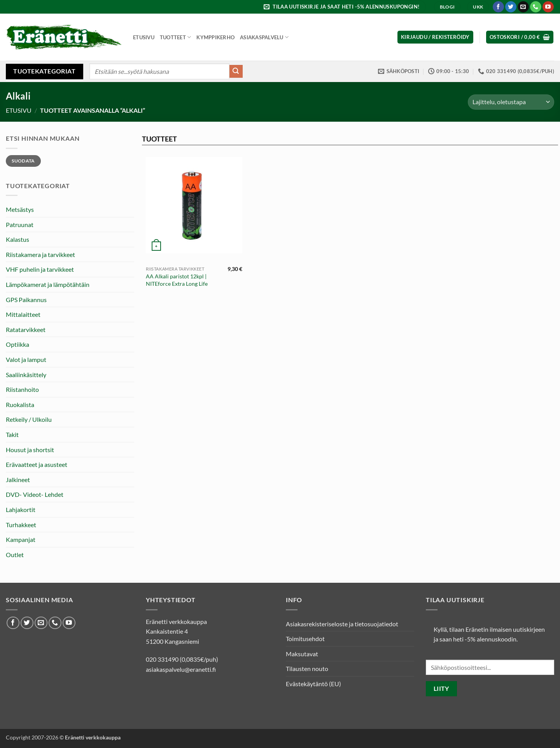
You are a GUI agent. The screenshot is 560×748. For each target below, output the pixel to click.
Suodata (23, 161)
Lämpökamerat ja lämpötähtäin (48, 284)
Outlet (15, 555)
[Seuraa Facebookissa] (498, 7)
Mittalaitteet (23, 314)
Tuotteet (176, 37)
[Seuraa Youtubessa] (548, 7)
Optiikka (17, 344)
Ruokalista (20, 405)
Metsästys (20, 209)
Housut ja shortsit (30, 450)
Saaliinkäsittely (26, 375)
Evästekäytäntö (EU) (313, 684)
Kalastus (17, 239)
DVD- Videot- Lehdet (35, 494)
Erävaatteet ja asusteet (37, 464)
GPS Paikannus (26, 300)
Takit (12, 434)
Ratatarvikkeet (26, 329)
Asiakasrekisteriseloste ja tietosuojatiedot (342, 624)
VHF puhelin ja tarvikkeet (40, 269)
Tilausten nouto (307, 668)
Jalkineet (18, 480)
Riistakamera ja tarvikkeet (40, 254)
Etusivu (144, 37)
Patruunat (20, 225)
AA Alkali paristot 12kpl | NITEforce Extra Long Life (177, 280)
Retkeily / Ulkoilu (29, 419)
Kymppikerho (215, 37)
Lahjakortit (21, 509)
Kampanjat (21, 539)
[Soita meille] (536, 7)
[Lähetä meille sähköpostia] (523, 7)
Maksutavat (302, 654)
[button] (343, 7)
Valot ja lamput (26, 359)
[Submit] (236, 72)
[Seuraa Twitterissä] (511, 7)
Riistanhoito (22, 389)
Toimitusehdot (305, 639)
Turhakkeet (21, 525)
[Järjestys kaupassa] (511, 102)
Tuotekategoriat (44, 71)
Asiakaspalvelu (264, 37)
